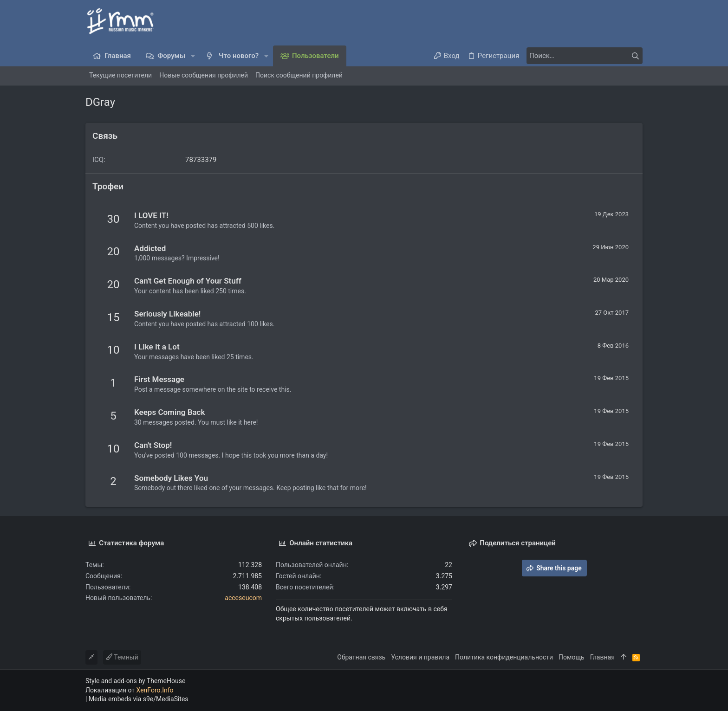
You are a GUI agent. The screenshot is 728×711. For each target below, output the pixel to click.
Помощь (572, 657)
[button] (193, 56)
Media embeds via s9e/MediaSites (139, 699)
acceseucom (243, 598)
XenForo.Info (155, 690)
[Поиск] (585, 56)
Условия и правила (420, 657)
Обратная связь (361, 657)
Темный (122, 657)
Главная (602, 657)
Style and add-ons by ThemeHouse (135, 681)
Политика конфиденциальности (504, 657)
